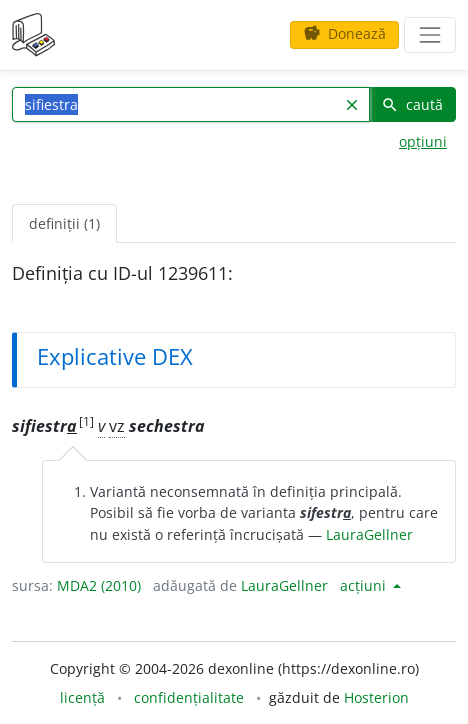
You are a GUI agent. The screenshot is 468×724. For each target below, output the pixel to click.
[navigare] (430, 35)
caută (412, 104)
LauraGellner (369, 534)
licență (82, 697)
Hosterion (376, 697)
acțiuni (365, 585)
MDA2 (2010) (99, 585)
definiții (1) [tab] (64, 223)
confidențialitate (189, 697)
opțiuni (423, 141)
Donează (344, 33)
